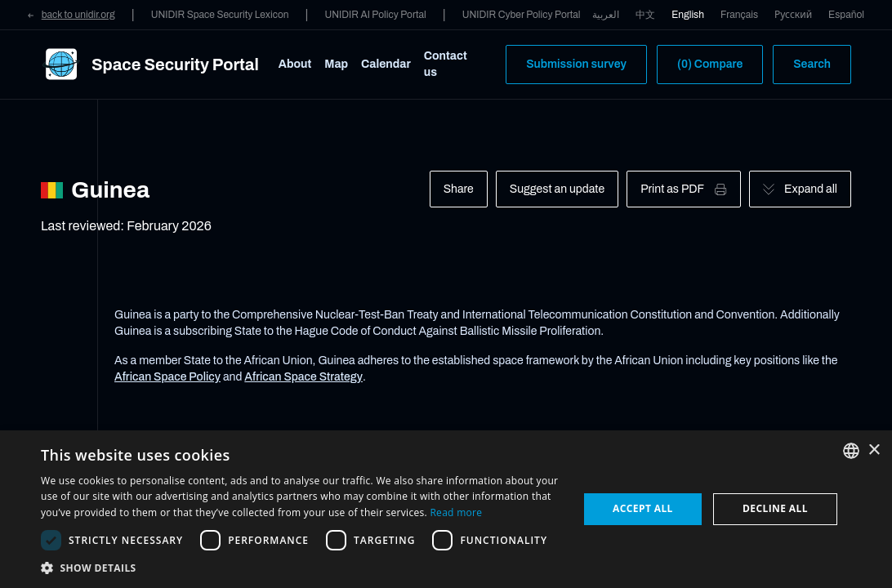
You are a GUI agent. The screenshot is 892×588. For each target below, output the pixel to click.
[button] (301, 568)
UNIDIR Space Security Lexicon (220, 15)
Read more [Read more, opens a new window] (456, 512)
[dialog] (446, 509)
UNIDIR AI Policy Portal (375, 15)
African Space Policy (167, 377)
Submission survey (576, 64)
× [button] (874, 450)
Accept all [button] (643, 508)
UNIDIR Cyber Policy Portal (522, 15)
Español (846, 15)
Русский (793, 15)
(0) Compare (710, 64)
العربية (606, 15)
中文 (645, 15)
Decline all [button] (775, 508)
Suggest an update (557, 189)
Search (812, 64)
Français (739, 15)
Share (459, 189)
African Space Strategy (303, 377)
